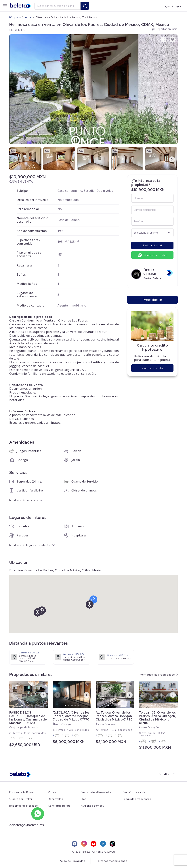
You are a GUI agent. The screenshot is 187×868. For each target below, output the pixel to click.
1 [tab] (22, 706)
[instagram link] (84, 844)
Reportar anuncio (167, 29)
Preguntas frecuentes (137, 799)
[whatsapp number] (38, 814)
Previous (11, 159)
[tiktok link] (112, 844)
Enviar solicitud (152, 245)
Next (169, 159)
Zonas (52, 792)
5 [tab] (35, 706)
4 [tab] (32, 706)
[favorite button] (173, 39)
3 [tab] (29, 706)
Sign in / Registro (174, 6)
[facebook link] (75, 844)
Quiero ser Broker (21, 799)
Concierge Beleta (59, 806)
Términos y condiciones (112, 861)
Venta (28, 17)
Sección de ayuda (134, 792)
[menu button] (5, 6)
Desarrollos (56, 799)
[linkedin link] (103, 844)
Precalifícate (152, 300)
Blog (84, 799)
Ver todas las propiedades (158, 675)
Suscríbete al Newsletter (97, 792)
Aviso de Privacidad (73, 861)
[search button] (85, 6)
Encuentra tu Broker (22, 792)
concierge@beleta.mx (27, 825)
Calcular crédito (152, 368)
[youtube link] (93, 844)
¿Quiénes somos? (93, 806)
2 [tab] (26, 706)
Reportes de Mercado (24, 806)
